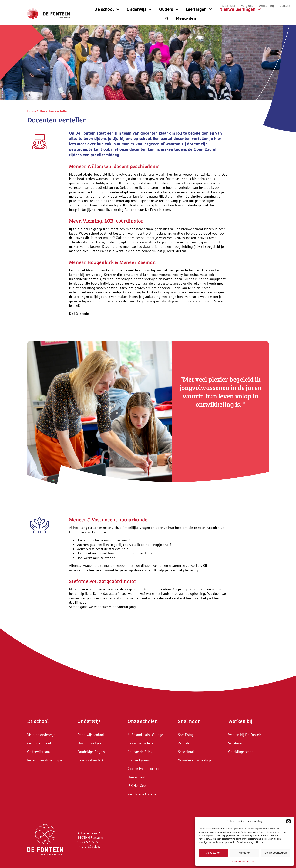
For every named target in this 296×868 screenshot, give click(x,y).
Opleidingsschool (241, 751)
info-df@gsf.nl (89, 846)
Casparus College (140, 743)
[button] (288, 821)
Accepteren (213, 853)
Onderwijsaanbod (91, 735)
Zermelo (184, 743)
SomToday (186, 735)
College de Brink (140, 751)
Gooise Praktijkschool (144, 768)
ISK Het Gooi (137, 785)
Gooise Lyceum (139, 760)
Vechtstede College (142, 794)
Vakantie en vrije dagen (196, 760)
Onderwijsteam (39, 751)
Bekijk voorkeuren (276, 853)
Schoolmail (187, 751)
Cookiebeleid (239, 861)
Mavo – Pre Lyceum (92, 743)
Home (32, 111)
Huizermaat (136, 777)
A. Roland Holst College (145, 735)
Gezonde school (39, 743)
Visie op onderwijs (41, 735)
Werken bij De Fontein (245, 735)
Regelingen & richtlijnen (46, 760)
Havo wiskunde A (90, 760)
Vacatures (235, 743)
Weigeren (244, 853)
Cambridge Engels (91, 751)
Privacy (251, 861)
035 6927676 (88, 842)
